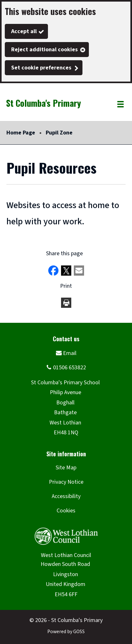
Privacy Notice (66, 482)
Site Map (66, 468)
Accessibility (66, 496)
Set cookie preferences (41, 68)
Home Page (21, 133)
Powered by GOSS (66, 632)
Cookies (66, 511)
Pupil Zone (59, 133)
